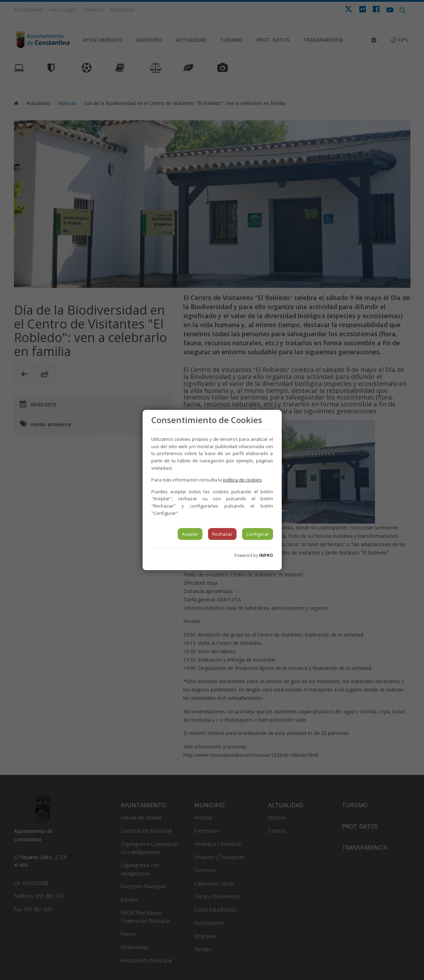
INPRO (266, 555)
